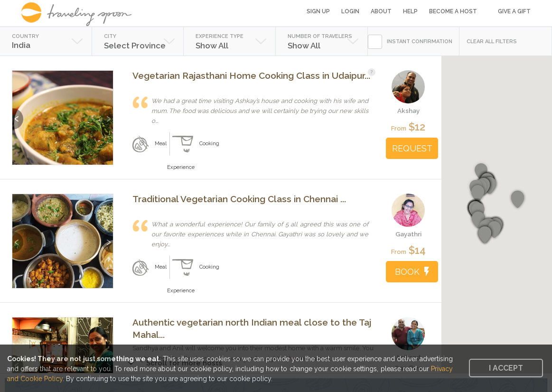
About (381, 11)
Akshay (408, 111)
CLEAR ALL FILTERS (492, 42)
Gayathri (408, 234)
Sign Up (318, 11)
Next (108, 114)
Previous (18, 114)
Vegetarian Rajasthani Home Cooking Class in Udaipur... (251, 75)
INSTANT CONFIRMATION (420, 42)
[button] (478, 194)
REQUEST (412, 148)
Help (410, 11)
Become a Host (453, 11)
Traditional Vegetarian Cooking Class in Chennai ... (239, 199)
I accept (506, 368)
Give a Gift (514, 11)
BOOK (412, 272)
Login (350, 11)
